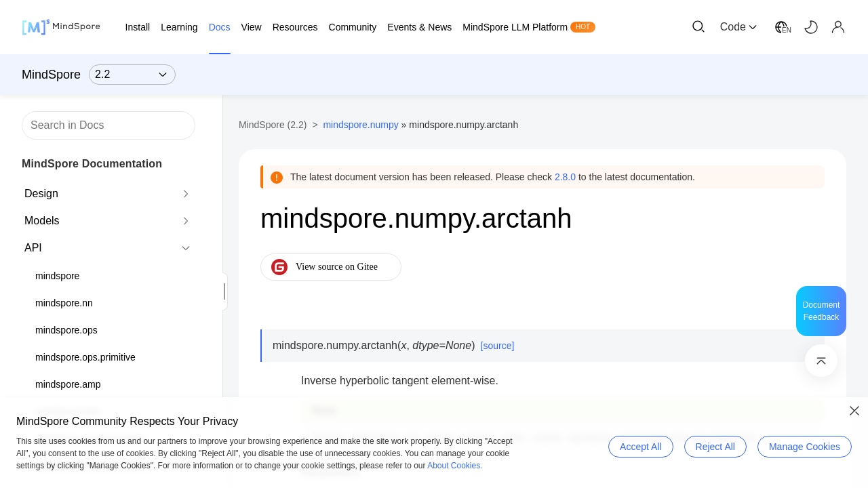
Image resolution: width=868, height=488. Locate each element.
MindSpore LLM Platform (515, 27)
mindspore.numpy (360, 125)
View (252, 27)
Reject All (715, 447)
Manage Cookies (805, 447)
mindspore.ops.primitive (85, 357)
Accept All (640, 447)
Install (138, 27)
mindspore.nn (64, 303)
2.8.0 (565, 177)
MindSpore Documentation (92, 164)
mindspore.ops (66, 330)
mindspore (57, 276)
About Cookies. (455, 466)
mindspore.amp (68, 384)
